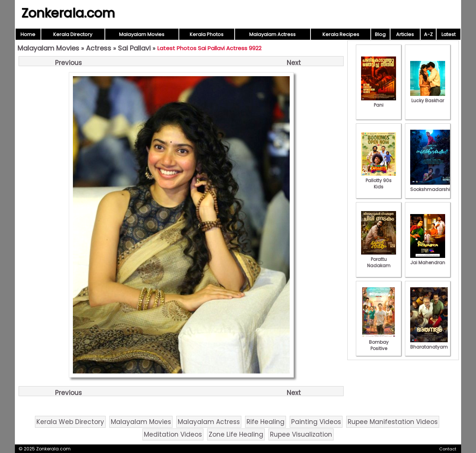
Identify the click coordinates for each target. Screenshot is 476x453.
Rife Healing (266, 422)
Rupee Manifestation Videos (393, 422)
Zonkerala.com (68, 13)
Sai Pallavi (134, 48)
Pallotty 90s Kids (379, 180)
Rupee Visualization (301, 434)
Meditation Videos (173, 434)
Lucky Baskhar (428, 97)
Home (28, 34)
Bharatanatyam (429, 344)
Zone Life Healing (236, 434)
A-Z (428, 34)
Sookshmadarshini (432, 186)
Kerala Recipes (341, 34)
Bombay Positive (379, 342)
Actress (99, 48)
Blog (380, 34)
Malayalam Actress (272, 34)
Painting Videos (316, 422)
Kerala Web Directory (70, 422)
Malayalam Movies (142, 34)
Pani (379, 102)
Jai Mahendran (428, 259)
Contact (448, 449)
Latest (448, 34)
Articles (405, 34)
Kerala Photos (207, 34)
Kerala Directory (73, 34)
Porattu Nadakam (379, 259)
